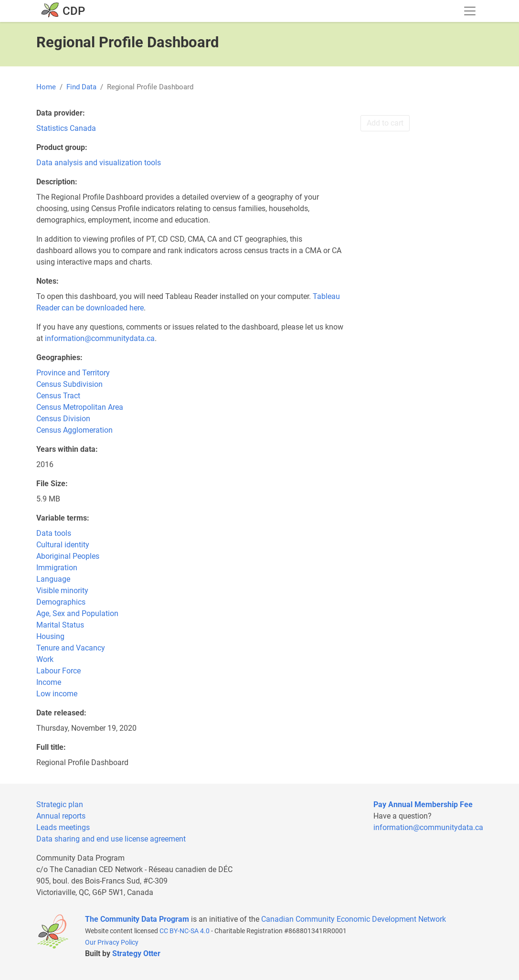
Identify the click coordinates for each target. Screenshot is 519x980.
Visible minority (62, 591)
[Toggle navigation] (470, 11)
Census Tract (58, 396)
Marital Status (60, 625)
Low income (57, 694)
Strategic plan (60, 804)
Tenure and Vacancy (71, 648)
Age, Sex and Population (77, 613)
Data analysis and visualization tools (99, 163)
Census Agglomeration (74, 430)
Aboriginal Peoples (68, 556)
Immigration (57, 568)
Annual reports (61, 816)
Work (45, 659)
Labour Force (58, 671)
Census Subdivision (69, 384)
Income (49, 682)
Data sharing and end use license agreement (111, 839)
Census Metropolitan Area (80, 407)
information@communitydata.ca (100, 338)
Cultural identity (63, 545)
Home (46, 87)
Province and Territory (73, 373)
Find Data (81, 87)
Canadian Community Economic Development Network (354, 919)
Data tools (54, 533)
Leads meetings (63, 827)
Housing (50, 636)
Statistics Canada (66, 128)
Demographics (61, 602)
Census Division (63, 419)
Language (53, 579)
